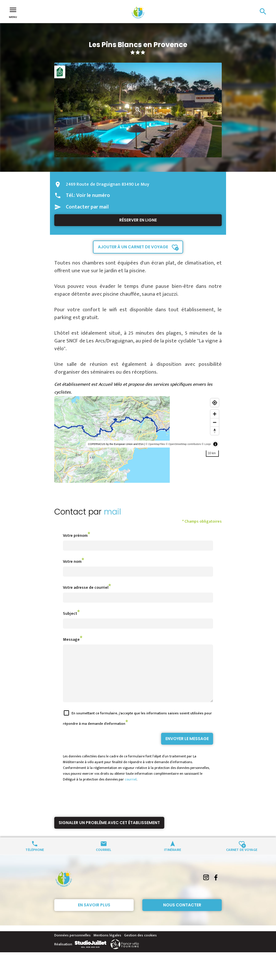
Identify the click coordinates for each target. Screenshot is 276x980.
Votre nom (72, 561)
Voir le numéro (93, 195)
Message (71, 639)
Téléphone (35, 860)
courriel (131, 790)
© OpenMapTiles (155, 444)
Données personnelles (72, 946)
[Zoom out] (215, 422)
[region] (138, 439)
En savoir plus (94, 915)
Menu (13, 12)
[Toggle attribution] (215, 444)
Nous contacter (182, 915)
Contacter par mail (87, 207)
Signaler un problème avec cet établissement (109, 833)
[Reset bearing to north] (215, 431)
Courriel (103, 860)
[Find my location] (215, 403)
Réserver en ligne (138, 220)
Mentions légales (107, 946)
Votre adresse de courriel (86, 587)
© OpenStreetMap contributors (183, 444)
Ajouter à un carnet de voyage (133, 247)
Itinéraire (172, 860)
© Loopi (206, 444)
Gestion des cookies (140, 946)
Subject (70, 613)
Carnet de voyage (242, 860)
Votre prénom (75, 535)
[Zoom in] (215, 414)
